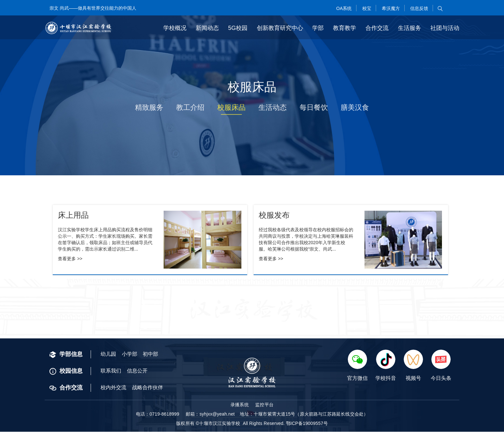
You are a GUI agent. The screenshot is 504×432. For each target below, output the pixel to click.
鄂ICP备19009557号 (307, 424)
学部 (318, 28)
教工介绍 (190, 110)
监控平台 (264, 405)
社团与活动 (445, 28)
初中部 (150, 354)
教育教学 (345, 28)
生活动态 (273, 110)
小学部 (130, 354)
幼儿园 (108, 354)
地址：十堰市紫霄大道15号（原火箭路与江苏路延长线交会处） (304, 414)
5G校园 (238, 28)
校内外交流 (113, 388)
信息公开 (137, 371)
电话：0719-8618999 (158, 414)
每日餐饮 (314, 110)
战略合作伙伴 (148, 388)
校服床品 (231, 110)
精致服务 (149, 110)
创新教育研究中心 (280, 28)
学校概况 (175, 28)
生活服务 (410, 28)
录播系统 (240, 405)
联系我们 (111, 371)
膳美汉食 (355, 110)
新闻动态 (207, 28)
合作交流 (377, 28)
